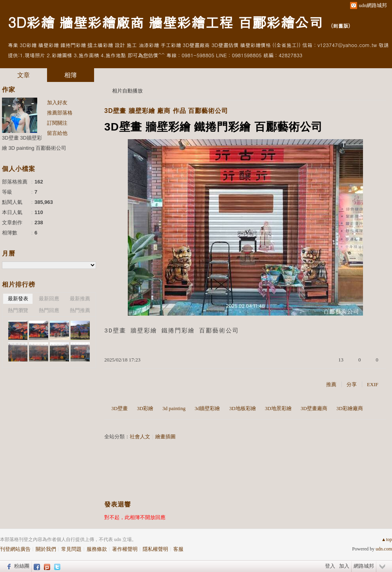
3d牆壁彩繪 (207, 408)
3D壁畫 (120, 408)
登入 (330, 566)
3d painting (174, 408)
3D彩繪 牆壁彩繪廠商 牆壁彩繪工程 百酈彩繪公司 (165, 22)
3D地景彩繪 (278, 408)
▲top (387, 539)
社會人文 (140, 437)
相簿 (71, 75)
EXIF (373, 384)
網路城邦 (364, 566)
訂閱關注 (57, 123)
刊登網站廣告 (15, 549)
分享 (352, 384)
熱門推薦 (80, 310)
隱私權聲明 (155, 549)
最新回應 (49, 299)
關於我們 (46, 549)
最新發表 (18, 299)
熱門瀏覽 (18, 310)
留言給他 (57, 133)
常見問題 (71, 549)
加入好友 (57, 103)
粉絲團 (22, 566)
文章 (24, 75)
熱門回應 (49, 310)
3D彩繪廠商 (350, 408)
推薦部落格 (60, 113)
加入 (344, 566)
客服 (178, 549)
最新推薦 (80, 299)
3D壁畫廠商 (314, 408)
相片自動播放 (127, 91)
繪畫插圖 (165, 437)
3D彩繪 (145, 408)
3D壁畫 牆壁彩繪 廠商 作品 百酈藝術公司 (166, 111)
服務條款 (97, 549)
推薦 (331, 384)
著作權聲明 (125, 549)
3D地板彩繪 (243, 408)
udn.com (384, 549)
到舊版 (340, 26)
